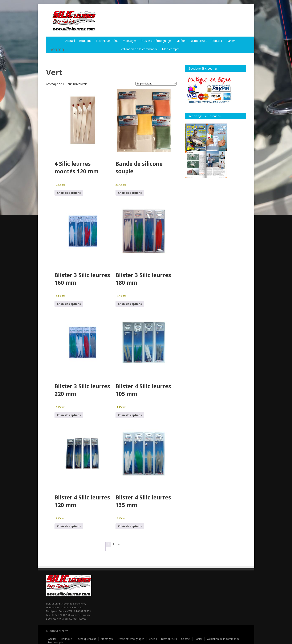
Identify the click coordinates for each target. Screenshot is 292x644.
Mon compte (171, 49)
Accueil (70, 40)
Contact (217, 40)
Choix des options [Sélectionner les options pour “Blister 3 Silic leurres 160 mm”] (69, 304)
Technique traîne (107, 40)
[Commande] (156, 83)
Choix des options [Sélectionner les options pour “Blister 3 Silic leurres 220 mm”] (69, 415)
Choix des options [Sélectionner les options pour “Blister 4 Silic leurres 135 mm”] (130, 526)
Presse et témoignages (157, 40)
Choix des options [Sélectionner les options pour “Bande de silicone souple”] (130, 193)
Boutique (85, 40)
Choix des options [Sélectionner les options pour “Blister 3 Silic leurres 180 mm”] (130, 304)
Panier (231, 40)
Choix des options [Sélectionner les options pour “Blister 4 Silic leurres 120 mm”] (69, 526)
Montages (130, 40)
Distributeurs (198, 40)
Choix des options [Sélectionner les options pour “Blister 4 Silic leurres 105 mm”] (130, 415)
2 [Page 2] (113, 544)
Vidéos (181, 40)
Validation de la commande (139, 49)
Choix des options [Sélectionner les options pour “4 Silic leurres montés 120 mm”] (69, 193)
